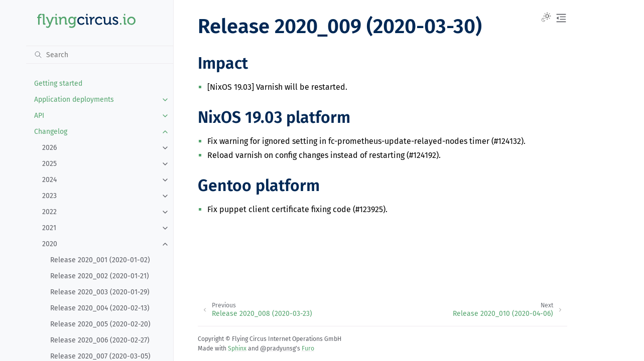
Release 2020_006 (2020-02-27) (100, 340)
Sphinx (237, 348)
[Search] (100, 55)
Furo (308, 348)
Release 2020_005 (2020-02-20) (100, 324)
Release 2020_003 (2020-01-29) (100, 292)
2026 (49, 148)
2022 (49, 212)
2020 (50, 244)
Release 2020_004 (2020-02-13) (100, 308)
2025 (49, 164)
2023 (49, 196)
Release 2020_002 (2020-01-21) (100, 276)
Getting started (58, 83)
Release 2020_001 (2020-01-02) (100, 260)
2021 (49, 228)
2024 (49, 180)
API (39, 116)
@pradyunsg (278, 348)
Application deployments (74, 100)
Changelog (51, 132)
